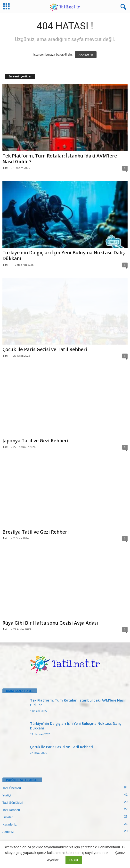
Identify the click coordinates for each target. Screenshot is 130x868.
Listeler (8, 817)
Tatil (6, 168)
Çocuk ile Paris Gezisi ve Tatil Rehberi (45, 349)
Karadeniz (10, 824)
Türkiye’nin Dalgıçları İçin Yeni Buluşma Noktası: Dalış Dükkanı (64, 256)
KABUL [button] (74, 860)
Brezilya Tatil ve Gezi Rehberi (36, 532)
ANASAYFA (86, 55)
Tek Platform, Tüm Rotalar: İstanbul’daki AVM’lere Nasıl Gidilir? (60, 159)
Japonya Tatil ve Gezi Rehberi (35, 441)
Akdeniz (8, 832)
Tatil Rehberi (11, 810)
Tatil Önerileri (12, 788)
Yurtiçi (7, 795)
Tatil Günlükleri (13, 803)
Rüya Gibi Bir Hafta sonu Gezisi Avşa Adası (50, 623)
